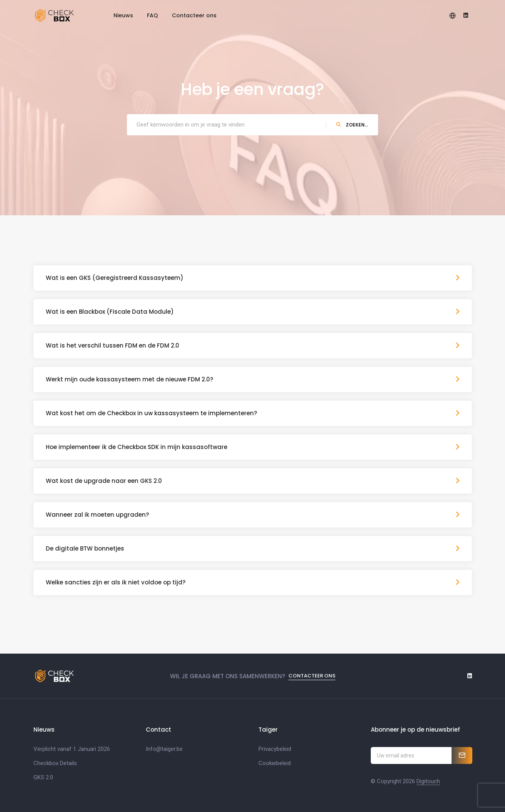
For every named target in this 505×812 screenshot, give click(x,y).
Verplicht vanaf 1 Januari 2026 (72, 749)
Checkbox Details (55, 763)
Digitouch (428, 781)
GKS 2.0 (43, 777)
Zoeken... (352, 125)
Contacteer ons (194, 15)
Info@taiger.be (164, 749)
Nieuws (123, 15)
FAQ (152, 15)
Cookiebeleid (275, 763)
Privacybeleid (275, 749)
